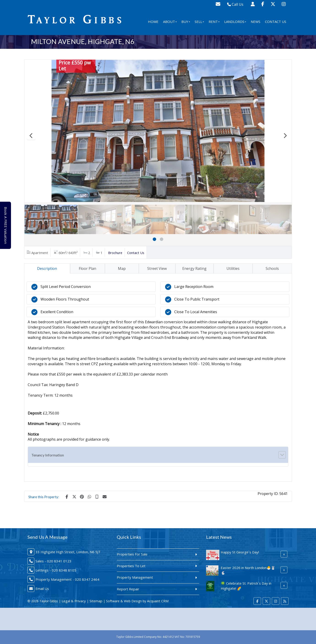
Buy (186, 22)
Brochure (115, 253)
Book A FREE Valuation (7, 225)
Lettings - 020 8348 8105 (56, 570)
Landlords (235, 22)
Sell (199, 22)
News (256, 22)
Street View (157, 268)
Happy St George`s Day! (240, 552)
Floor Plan (87, 268)
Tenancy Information (48, 455)
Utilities (233, 268)
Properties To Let (131, 566)
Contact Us (276, 22)
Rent (214, 22)
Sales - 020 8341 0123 (53, 561)
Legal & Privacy (74, 601)
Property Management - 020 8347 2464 (67, 579)
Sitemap (96, 601)
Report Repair (128, 589)
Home (153, 22)
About (170, 22)
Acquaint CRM (158, 601)
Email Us (42, 589)
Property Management (135, 577)
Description (47, 268)
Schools (272, 268)
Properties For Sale (132, 554)
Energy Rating (194, 268)
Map (122, 268)
